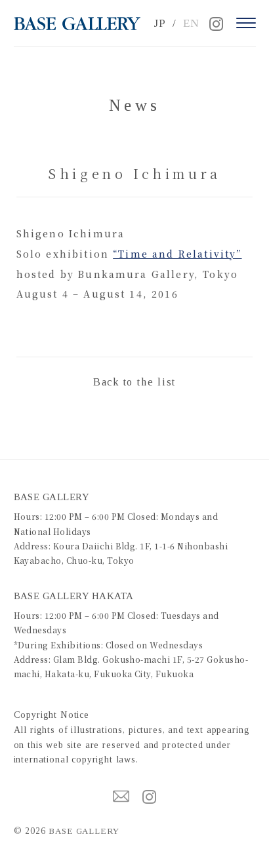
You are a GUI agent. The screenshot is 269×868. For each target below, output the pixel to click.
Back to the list (134, 382)
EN (191, 23)
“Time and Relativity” (177, 254)
